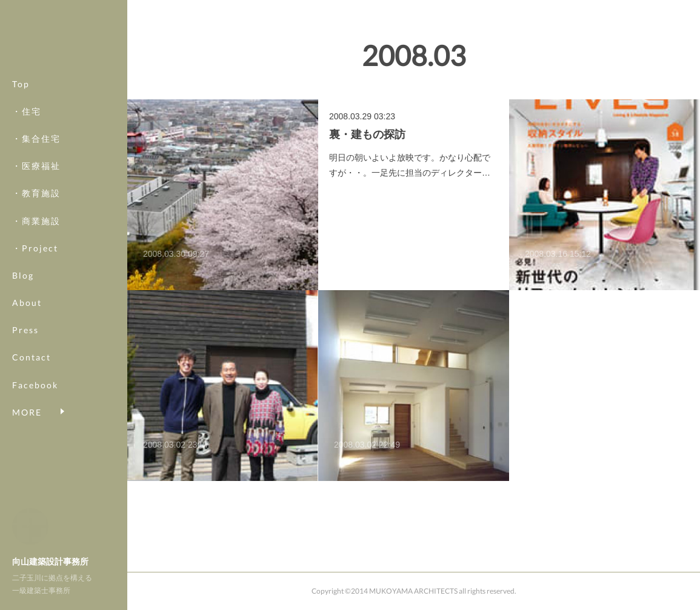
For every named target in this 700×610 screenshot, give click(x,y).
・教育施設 (36, 207)
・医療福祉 (36, 180)
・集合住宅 (36, 152)
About (27, 317)
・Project (35, 261)
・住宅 (27, 124)
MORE (27, 398)
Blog (23, 289)
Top (21, 97)
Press (25, 344)
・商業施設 (36, 234)
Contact (32, 371)
